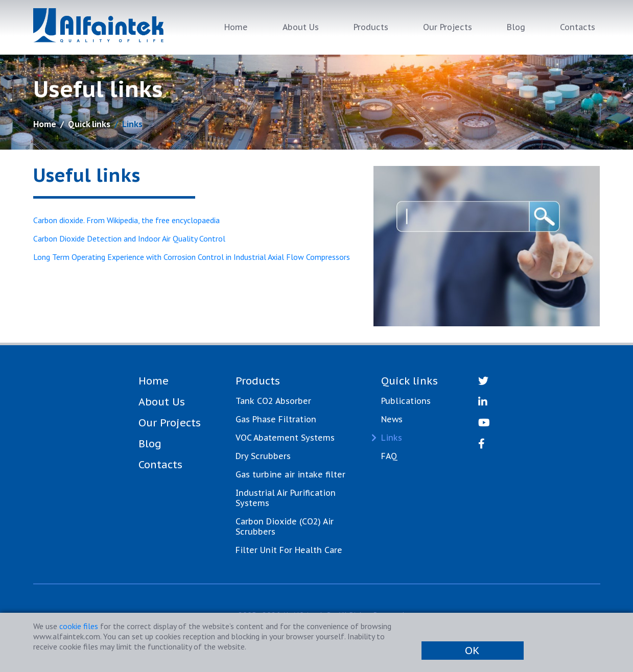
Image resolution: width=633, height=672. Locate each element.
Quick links (89, 124)
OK (472, 651)
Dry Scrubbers (263, 456)
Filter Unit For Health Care (289, 550)
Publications (406, 401)
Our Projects (448, 27)
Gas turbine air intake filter (290, 474)
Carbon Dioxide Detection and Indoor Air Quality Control (129, 238)
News (392, 419)
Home (236, 27)
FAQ (389, 456)
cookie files (79, 626)
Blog (516, 27)
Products (371, 27)
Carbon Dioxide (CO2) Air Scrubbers (285, 526)
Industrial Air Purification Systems (286, 498)
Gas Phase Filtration (276, 419)
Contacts (578, 27)
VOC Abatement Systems (285, 438)
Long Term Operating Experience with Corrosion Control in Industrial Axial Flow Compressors (192, 257)
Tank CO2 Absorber (273, 401)
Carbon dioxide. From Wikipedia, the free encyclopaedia (126, 220)
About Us (301, 27)
